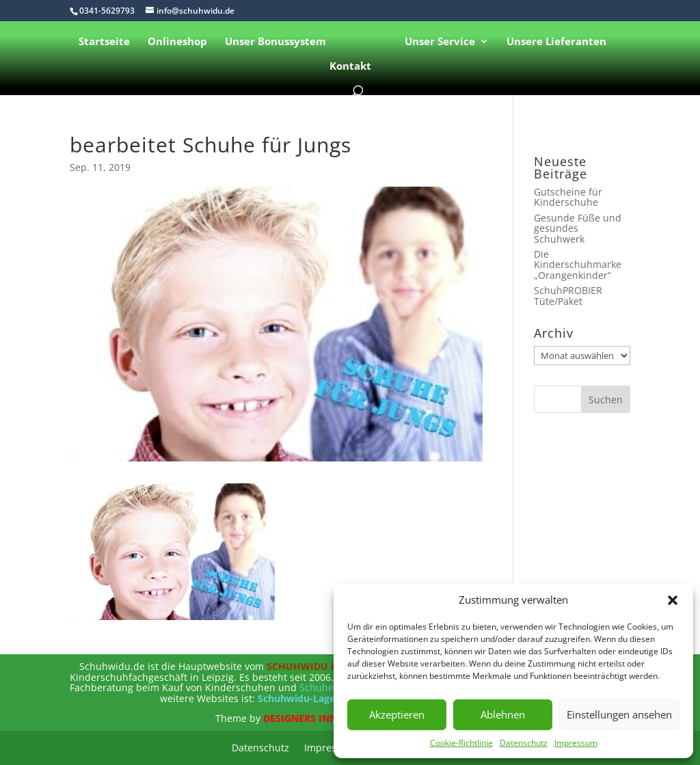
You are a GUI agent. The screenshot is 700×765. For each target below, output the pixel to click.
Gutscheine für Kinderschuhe (568, 197)
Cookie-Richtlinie (461, 743)
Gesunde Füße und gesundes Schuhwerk (578, 228)
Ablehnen (503, 714)
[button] (673, 600)
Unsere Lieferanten (556, 42)
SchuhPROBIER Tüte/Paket (568, 295)
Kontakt (350, 67)
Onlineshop (177, 42)
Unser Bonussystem (275, 42)
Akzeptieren (397, 714)
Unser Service (440, 42)
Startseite (104, 42)
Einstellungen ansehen (619, 714)
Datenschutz (524, 743)
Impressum (576, 743)
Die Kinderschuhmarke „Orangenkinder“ (578, 265)
